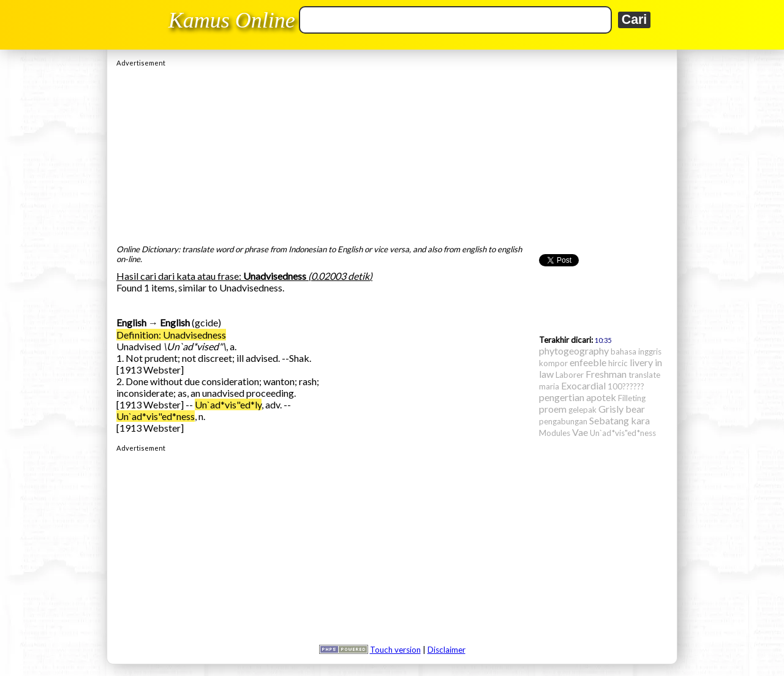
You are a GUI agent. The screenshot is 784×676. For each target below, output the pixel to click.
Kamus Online (232, 20)
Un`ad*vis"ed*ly (228, 404)
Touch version (395, 650)
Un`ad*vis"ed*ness (156, 416)
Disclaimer (447, 650)
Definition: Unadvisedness (171, 335)
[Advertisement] (392, 152)
